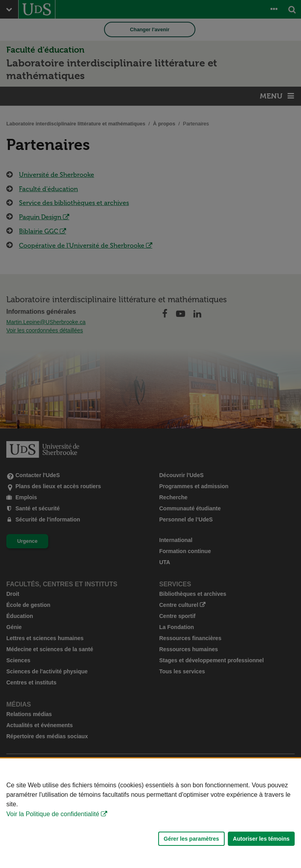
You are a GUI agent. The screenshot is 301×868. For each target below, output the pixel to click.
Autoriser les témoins (261, 839)
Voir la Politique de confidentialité (53, 814)
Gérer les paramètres (191, 839)
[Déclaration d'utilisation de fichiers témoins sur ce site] (150, 813)
